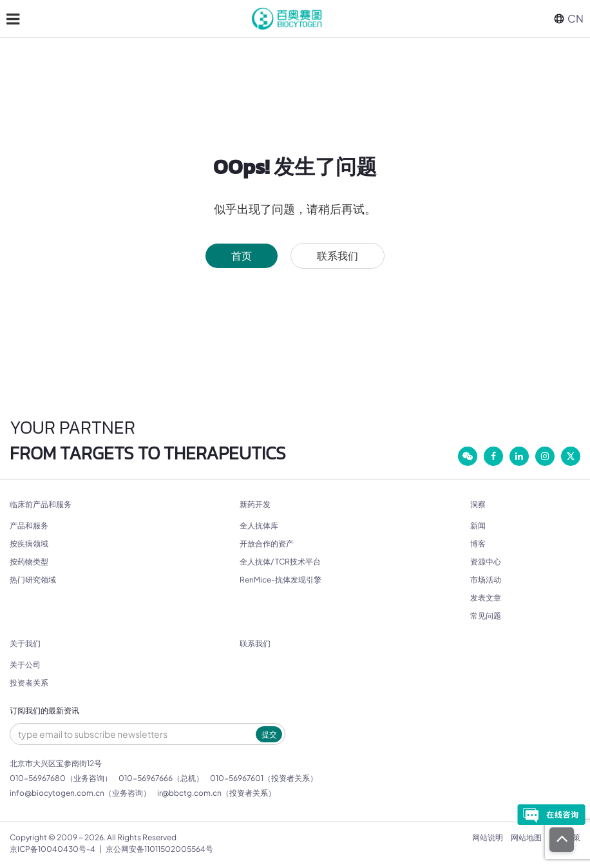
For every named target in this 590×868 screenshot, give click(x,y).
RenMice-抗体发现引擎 (281, 580)
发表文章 (486, 598)
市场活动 (486, 580)
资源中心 (486, 562)
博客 (478, 544)
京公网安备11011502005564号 (159, 849)
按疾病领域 (29, 544)
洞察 (478, 505)
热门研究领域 (33, 580)
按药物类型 (29, 562)
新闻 (478, 526)
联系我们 (338, 256)
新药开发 (255, 505)
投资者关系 (29, 683)
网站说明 (488, 837)
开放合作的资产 (267, 544)
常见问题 (486, 616)
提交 (269, 734)
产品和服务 (29, 526)
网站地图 (526, 837)
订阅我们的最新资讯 (44, 711)
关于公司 (25, 665)
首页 (242, 256)
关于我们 (25, 644)
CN (569, 18)
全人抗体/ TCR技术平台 (280, 562)
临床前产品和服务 (41, 505)
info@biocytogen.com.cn (57, 793)
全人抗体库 (259, 526)
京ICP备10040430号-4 (52, 849)
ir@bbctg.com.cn (189, 793)
